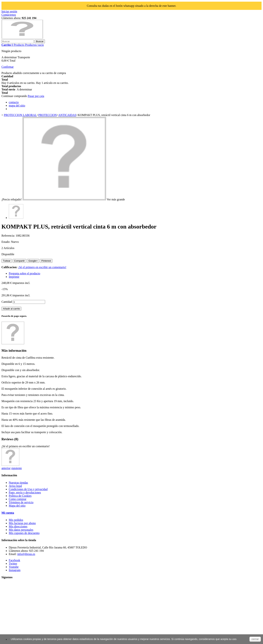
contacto (14, 102)
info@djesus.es (26, 554)
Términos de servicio (21, 502)
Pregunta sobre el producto (24, 273)
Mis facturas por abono (22, 523)
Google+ (33, 261)
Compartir (19, 261)
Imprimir (14, 277)
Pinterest (46, 261)
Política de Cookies (20, 496)
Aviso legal (15, 486)
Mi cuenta (8, 513)
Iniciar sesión (9, 11)
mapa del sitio (17, 106)
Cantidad (7, 302)
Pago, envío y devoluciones (25, 492)
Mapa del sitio (17, 506)
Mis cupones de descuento (24, 533)
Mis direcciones (18, 526)
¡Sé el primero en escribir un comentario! (42, 267)
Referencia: (9, 236)
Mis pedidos (16, 520)
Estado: (6, 242)
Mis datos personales (21, 530)
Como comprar (18, 499)
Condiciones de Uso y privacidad (28, 489)
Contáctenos (9, 15)
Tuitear (7, 261)
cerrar (255, 639)
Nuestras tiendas (18, 483)
